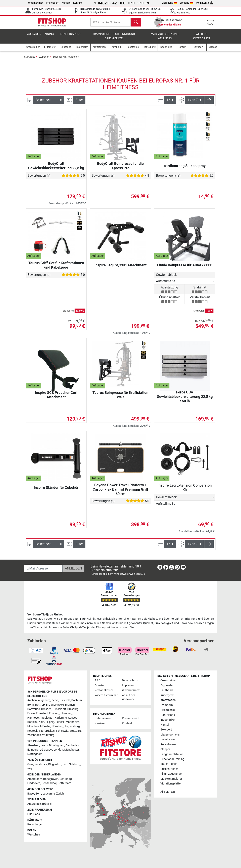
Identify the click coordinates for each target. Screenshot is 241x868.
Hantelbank (168, 715)
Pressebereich (131, 719)
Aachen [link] (32, 700)
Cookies (100, 685)
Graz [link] (30, 764)
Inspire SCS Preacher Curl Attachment (56, 398)
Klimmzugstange (171, 774)
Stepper (165, 749)
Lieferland (169, 3)
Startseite (30, 60)
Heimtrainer (168, 740)
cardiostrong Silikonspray (185, 169)
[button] (209, 103)
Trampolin (167, 705)
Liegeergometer (170, 735)
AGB (97, 681)
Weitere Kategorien (201, 39)
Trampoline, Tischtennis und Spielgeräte (114, 39)
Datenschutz (130, 681)
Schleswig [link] (62, 731)
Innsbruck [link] (41, 764)
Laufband (167, 690)
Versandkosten (104, 690)
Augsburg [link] (44, 700)
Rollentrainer (168, 744)
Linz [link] (65, 764)
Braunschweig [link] (55, 705)
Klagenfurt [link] (55, 764)
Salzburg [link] (75, 764)
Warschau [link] (34, 835)
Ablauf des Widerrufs (129, 697)
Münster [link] (45, 727)
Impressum (53, 3)
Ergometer (167, 685)
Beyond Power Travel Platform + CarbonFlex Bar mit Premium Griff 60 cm (120, 492)
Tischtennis (168, 710)
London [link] (58, 750)
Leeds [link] (44, 745)
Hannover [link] (33, 718)
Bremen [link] (70, 705)
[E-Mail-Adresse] (43, 568)
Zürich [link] (60, 794)
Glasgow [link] (47, 750)
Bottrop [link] (40, 705)
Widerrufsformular (106, 695)
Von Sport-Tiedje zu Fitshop (45, 615)
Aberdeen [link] (33, 745)
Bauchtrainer (169, 764)
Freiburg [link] (54, 714)
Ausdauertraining (41, 37)
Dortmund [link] (34, 709)
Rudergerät (167, 695)
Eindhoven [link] (34, 783)
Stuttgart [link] (75, 731)
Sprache (187, 3)
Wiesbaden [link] (34, 735)
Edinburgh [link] (34, 750)
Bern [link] (38, 794)
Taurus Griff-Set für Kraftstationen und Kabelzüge (56, 268)
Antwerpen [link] (34, 804)
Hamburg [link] (67, 714)
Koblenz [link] (32, 722)
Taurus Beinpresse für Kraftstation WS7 (120, 398)
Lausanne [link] (49, 794)
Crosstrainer (168, 681)
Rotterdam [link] (64, 783)
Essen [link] (31, 714)
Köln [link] (41, 722)
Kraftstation (168, 700)
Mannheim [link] (72, 722)
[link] (160, 568)
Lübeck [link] (60, 722)
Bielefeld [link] (65, 700)
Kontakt (78, 3)
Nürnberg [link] (58, 727)
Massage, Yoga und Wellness (165, 39)
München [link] (33, 727)
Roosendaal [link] (49, 783)
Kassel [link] (72, 718)
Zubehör (44, 60)
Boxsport (166, 730)
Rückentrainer (169, 769)
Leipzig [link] (50, 722)
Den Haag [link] (66, 779)
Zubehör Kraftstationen (66, 60)
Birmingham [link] (57, 745)
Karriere (66, 3)
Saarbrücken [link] (47, 731)
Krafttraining (71, 37)
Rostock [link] (32, 731)
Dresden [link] (46, 709)
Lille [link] (30, 814)
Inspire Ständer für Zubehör (56, 491)
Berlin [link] (55, 700)
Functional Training (172, 759)
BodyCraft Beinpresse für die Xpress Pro (120, 169)
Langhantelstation (172, 754)
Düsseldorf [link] (59, 709)
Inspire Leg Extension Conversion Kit (185, 491)
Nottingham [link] (35, 754)
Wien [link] (30, 769)
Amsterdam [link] (35, 779)
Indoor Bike (167, 720)
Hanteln (165, 725)
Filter (79, 103)
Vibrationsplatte (170, 784)
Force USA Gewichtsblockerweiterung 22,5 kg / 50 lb (185, 400)
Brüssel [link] (47, 804)
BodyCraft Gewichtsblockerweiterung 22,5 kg (56, 169)
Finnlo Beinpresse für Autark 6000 (185, 268)
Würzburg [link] (48, 735)
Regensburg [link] (72, 727)
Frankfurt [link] (42, 714)
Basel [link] (31, 794)
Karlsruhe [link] (61, 718)
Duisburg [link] (73, 709)
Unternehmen (36, 3)
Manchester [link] (72, 750)
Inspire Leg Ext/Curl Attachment (120, 268)
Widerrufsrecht (131, 690)
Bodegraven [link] (51, 779)
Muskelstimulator (171, 779)
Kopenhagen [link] (35, 825)
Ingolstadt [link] (47, 718)
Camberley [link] (72, 745)
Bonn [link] (31, 705)
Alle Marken (168, 792)
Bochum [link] (77, 700)
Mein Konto (205, 3)
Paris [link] (37, 814)
